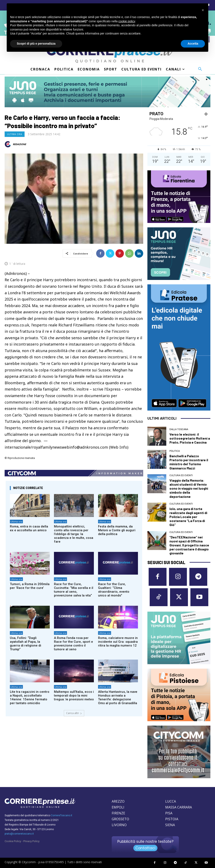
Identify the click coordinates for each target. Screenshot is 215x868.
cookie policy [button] (127, 21)
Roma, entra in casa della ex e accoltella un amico (29, 528)
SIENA (170, 825)
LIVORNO (119, 825)
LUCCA (171, 801)
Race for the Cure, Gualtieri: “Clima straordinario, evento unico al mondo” (114, 590)
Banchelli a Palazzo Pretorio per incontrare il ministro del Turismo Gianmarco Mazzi (189, 462)
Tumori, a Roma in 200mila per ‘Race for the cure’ (30, 586)
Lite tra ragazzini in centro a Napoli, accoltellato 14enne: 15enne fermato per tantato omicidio (30, 697)
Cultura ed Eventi (181, 475)
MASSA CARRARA (179, 807)
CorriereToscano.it (62, 815)
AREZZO (118, 801)
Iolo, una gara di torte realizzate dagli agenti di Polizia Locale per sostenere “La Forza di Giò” (188, 517)
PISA (169, 813)
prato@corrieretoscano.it (19, 834)
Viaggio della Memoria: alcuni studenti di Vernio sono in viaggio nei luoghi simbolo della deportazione (189, 488)
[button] (200, 69)
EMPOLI (118, 807)
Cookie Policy (13, 841)
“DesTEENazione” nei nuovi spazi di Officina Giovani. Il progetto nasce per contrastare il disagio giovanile (189, 545)
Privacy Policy (31, 841)
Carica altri (74, 713)
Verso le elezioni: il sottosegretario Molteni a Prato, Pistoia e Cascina (190, 438)
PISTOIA (172, 819)
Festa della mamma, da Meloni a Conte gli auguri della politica (117, 530)
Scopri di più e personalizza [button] (36, 44)
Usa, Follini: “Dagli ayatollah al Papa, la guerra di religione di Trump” (26, 644)
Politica (175, 451)
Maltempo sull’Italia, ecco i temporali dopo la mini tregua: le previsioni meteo (74, 696)
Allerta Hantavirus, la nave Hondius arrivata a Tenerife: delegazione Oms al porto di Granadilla (118, 697)
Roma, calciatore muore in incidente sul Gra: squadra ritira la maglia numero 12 (118, 642)
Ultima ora (15, 134)
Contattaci (145, 848)
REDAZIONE (19, 144)
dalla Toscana (179, 429)
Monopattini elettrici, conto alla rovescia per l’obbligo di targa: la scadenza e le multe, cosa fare (74, 534)
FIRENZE (118, 813)
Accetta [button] (193, 44)
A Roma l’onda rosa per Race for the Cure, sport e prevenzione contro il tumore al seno (73, 644)
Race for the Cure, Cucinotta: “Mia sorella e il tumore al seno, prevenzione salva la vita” (74, 590)
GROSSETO (120, 819)
